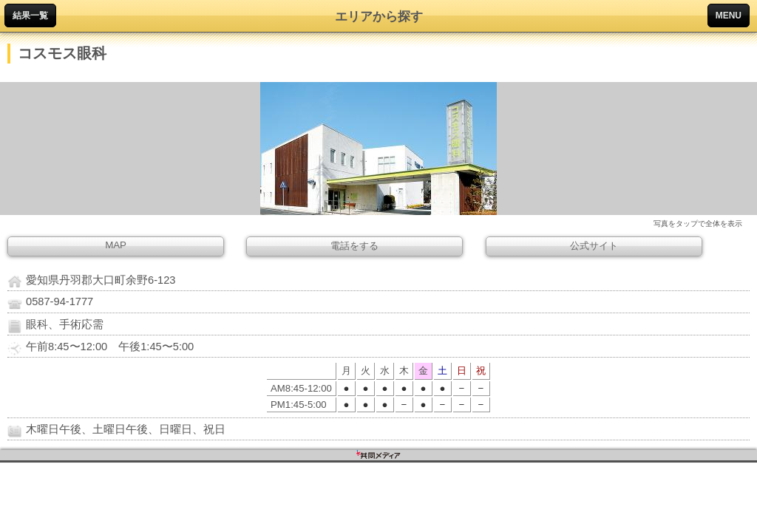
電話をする (354, 246)
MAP (116, 245)
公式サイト (594, 246)
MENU (729, 16)
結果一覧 (30, 16)
